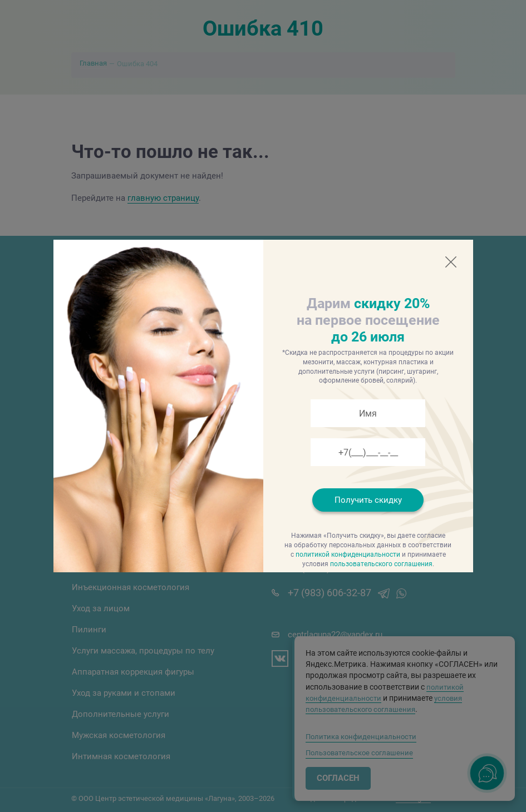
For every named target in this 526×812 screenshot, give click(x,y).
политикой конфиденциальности (348, 554)
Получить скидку (368, 500)
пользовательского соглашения (381, 564)
